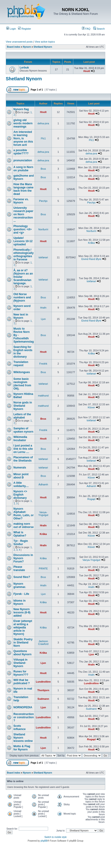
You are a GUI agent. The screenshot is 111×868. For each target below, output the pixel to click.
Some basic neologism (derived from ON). (22, 384)
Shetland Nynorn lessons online (23, 738)
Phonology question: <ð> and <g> (23, 229)
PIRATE (43, 568)
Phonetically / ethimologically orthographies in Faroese (23, 255)
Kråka (91, 243)
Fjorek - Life (21, 594)
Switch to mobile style (55, 837)
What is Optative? (20, 534)
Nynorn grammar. (20, 585)
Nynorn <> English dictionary (20, 495)
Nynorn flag (21, 109)
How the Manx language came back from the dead (23, 189)
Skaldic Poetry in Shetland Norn (23, 643)
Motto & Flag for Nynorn (22, 748)
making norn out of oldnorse (23, 525)
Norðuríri (43, 229)
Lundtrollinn (43, 682)
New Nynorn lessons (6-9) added (22, 612)
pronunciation (23, 160)
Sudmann (43, 699)
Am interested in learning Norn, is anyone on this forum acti (23, 138)
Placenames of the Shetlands (23, 459)
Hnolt (87, 71)
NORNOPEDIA (23, 707)
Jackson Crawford (43, 643)
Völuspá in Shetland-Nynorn (20, 663)
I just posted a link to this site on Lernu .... (23, 449)
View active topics (45, 42)
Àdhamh (43, 484)
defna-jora (43, 123)
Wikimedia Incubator (20, 439)
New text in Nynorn (21, 316)
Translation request (21, 364)
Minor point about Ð (21, 476)
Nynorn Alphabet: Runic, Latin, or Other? (23, 514)
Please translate (19, 568)
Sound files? (22, 577)
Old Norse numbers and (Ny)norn (22, 297)
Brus (43, 169)
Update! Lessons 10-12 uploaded (23, 241)
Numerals (20, 468)
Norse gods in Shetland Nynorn (23, 406)
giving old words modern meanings (23, 123)
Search (99, 29)
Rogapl (91, 499)
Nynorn (27, 47)
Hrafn (43, 308)
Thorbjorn (43, 690)
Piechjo (43, 201)
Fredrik (43, 364)
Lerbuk (24, 68)
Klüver (91, 407)
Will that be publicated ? (22, 682)
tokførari (43, 257)
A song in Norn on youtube (23, 169)
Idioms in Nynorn (20, 602)
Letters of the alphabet (22, 416)
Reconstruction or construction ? (24, 717)
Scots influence (20, 727)
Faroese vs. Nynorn (21, 201)
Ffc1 (43, 138)
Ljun (43, 319)
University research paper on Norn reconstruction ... (23, 214)
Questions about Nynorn (22, 653)
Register (25, 29)
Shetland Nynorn (43, 47)
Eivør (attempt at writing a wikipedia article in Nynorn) (23, 628)
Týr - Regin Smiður (21, 543)
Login (11, 29)
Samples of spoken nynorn (23, 430)
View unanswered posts (19, 42)
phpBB (44, 841)
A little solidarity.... (21, 484)
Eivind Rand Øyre (91, 259)
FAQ (86, 29)
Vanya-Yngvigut (43, 514)
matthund (43, 396)
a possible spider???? (21, 152)
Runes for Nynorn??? (21, 673)
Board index (14, 47)
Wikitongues (22, 372)
